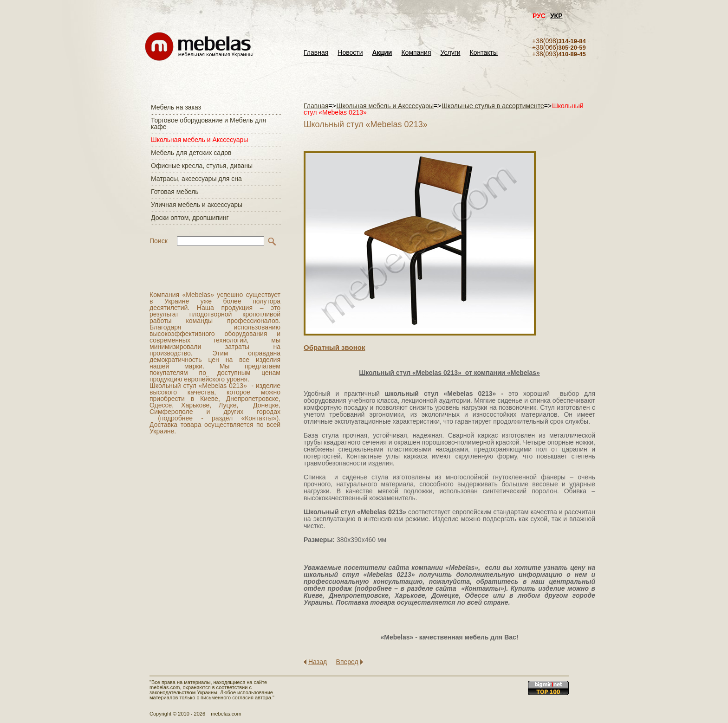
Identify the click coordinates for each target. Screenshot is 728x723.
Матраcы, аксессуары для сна (196, 179)
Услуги (451, 53)
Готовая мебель (175, 192)
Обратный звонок (334, 347)
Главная (316, 53)
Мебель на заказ (176, 107)
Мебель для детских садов (191, 153)
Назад (318, 662)
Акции (382, 53)
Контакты (484, 53)
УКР (556, 16)
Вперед (347, 662)
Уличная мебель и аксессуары (197, 205)
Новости (350, 53)
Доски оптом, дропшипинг (190, 218)
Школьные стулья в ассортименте (493, 106)
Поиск (159, 241)
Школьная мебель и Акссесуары (199, 140)
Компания (416, 53)
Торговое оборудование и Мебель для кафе (208, 123)
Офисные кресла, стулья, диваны (202, 166)
